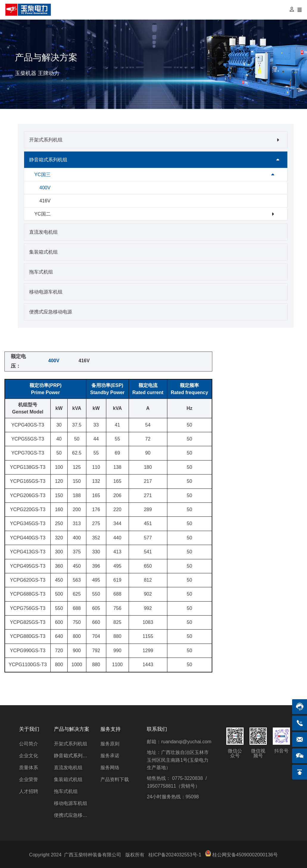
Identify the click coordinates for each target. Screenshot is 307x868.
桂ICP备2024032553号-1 (175, 855)
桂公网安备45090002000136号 (245, 855)
